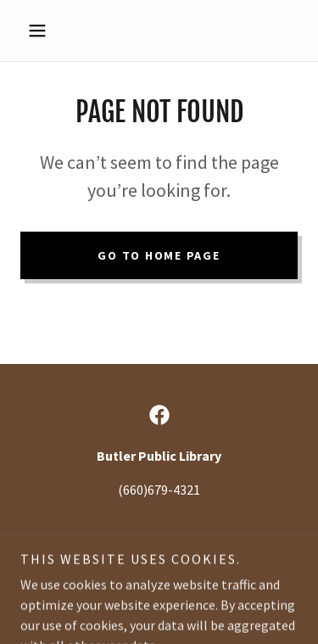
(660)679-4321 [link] (159, 490)
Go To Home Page (159, 255)
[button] (41, 31)
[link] (159, 415)
